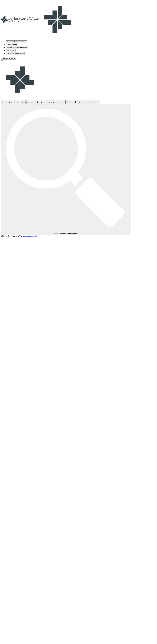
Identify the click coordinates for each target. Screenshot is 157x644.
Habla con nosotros (30, 236)
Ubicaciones (12, 45)
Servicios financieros (15, 53)
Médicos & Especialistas (17, 42)
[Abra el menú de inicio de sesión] (2, 99)
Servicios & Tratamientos (17, 48)
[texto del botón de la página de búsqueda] (2, 60)
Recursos (11, 50)
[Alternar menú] (2, 61)
